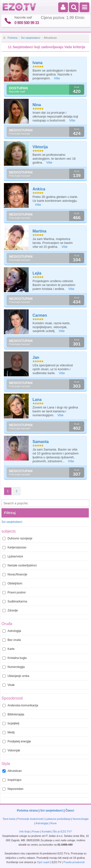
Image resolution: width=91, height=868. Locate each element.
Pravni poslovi (14, 592)
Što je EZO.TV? (62, 831)
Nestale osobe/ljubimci (20, 565)
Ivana (37, 63)
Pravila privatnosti (74, 862)
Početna (12, 38)
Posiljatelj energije (17, 741)
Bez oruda (12, 640)
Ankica (39, 189)
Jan (36, 357)
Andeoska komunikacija (20, 705)
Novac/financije (15, 574)
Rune (53, 823)
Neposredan (13, 789)
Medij (8, 732)
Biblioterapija (13, 714)
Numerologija (14, 667)
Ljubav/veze (13, 556)
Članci (70, 811)
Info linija (25, 831)
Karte (8, 649)
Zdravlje (10, 610)
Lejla (37, 273)
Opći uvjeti (43, 862)
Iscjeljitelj (11, 723)
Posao (36, 831)
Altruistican (12, 771)
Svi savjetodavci (30, 38)
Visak (8, 685)
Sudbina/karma (15, 601)
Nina (37, 105)
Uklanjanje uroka (16, 676)
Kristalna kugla (15, 658)
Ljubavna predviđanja (58, 819)
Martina (39, 231)
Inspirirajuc (12, 780)
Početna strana (27, 811)
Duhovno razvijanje (17, 538)
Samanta (41, 442)
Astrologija (12, 631)
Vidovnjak (11, 750)
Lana (37, 400)
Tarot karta (9, 819)
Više (57, 78)
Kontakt (46, 831)
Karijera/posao (14, 547)
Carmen (40, 315)
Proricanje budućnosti (30, 819)
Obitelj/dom (12, 583)
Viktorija (40, 147)
